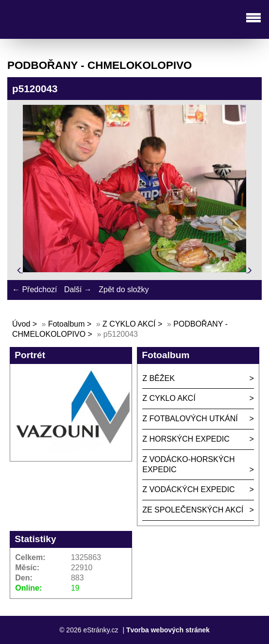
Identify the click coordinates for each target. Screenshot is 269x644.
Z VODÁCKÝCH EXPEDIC (188, 489)
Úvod (21, 324)
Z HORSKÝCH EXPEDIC (186, 439)
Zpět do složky (124, 289)
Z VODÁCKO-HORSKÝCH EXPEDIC (188, 464)
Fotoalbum (67, 324)
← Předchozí (34, 289)
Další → (78, 289)
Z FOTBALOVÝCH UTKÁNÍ (190, 419)
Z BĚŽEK (159, 378)
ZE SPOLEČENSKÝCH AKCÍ (193, 510)
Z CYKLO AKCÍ (129, 324)
